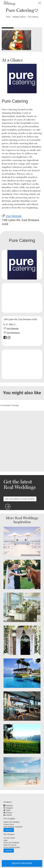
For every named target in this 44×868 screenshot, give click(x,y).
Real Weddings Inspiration (13, 827)
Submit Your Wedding (11, 822)
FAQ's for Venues (10, 845)
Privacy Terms (9, 824)
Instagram (8, 808)
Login (6, 840)
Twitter (7, 810)
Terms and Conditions (11, 843)
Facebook (8, 806)
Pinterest (8, 813)
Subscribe (9, 830)
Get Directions (13, 333)
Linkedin (8, 815)
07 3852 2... (12, 325)
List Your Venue (9, 838)
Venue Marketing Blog (12, 847)
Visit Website (14, 216)
